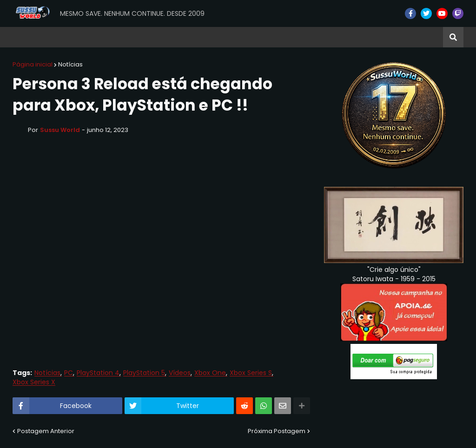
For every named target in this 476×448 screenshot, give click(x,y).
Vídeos (180, 373)
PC (69, 373)
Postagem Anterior (46, 431)
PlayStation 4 (98, 373)
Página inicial (33, 64)
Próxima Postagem (277, 431)
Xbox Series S (251, 373)
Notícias (70, 64)
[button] (453, 37)
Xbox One (210, 373)
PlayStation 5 (144, 373)
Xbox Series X (34, 382)
